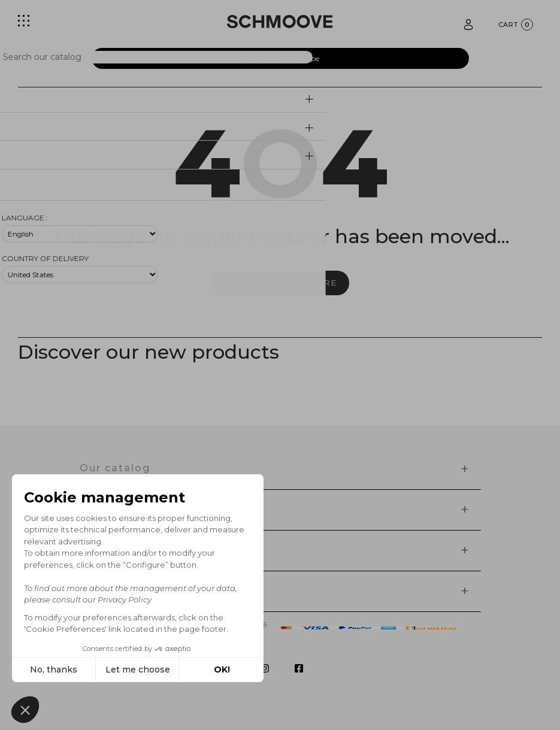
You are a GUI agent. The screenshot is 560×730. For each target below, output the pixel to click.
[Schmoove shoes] (280, 22)
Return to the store (280, 283)
